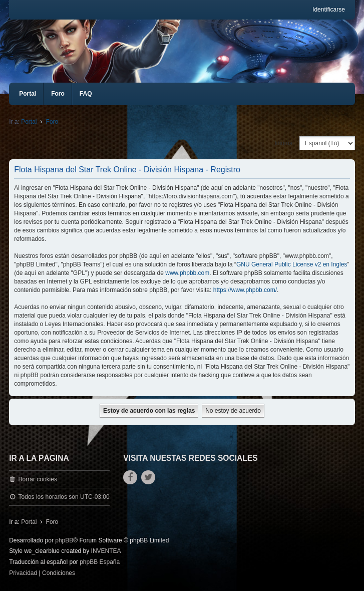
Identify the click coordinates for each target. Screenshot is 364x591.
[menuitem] (23, 573)
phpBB (64, 540)
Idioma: (284, 143)
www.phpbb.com (187, 273)
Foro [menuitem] (58, 94)
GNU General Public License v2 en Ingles (292, 264)
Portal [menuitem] (28, 94)
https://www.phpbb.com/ (245, 290)
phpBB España (100, 562)
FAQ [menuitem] (86, 94)
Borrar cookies (38, 479)
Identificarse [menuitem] (329, 10)
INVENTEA (106, 551)
